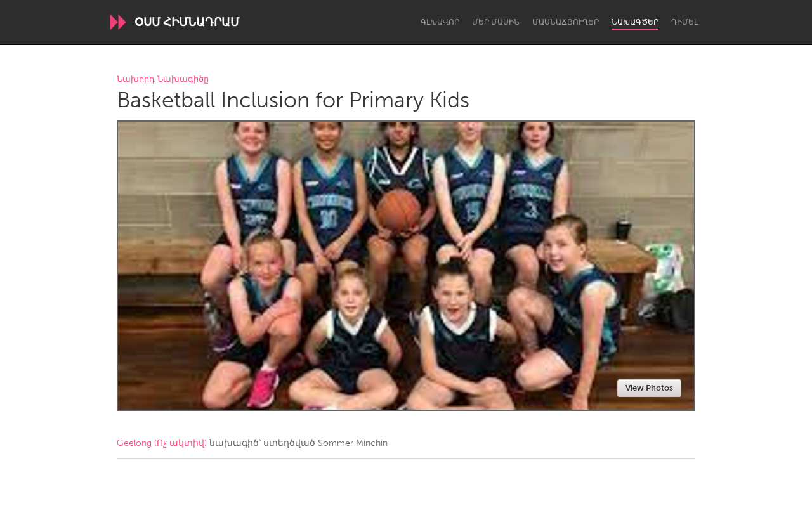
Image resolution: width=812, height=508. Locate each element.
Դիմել (684, 22)
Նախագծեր (635, 22)
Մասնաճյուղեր (566, 22)
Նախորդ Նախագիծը (163, 80)
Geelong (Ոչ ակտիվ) (162, 443)
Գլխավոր (440, 22)
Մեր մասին (496, 22)
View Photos (649, 388)
